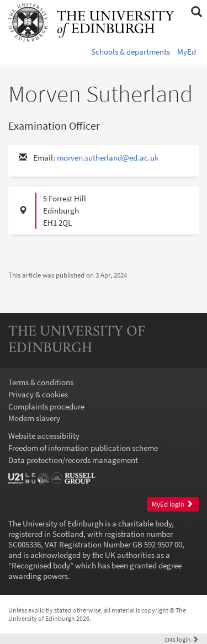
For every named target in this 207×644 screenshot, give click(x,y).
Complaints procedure (46, 406)
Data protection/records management (73, 460)
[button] (196, 12)
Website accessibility (44, 436)
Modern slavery (34, 418)
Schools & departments (131, 52)
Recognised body (41, 565)
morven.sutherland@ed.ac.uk (108, 158)
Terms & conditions (41, 382)
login (182, 639)
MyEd (187, 52)
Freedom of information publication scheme (83, 448)
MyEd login (173, 504)
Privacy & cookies (38, 394)
